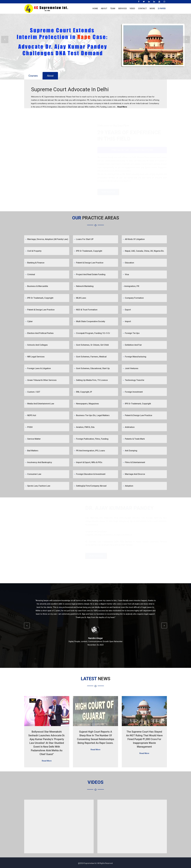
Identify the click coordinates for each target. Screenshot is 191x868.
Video (132, 8)
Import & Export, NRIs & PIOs (88, 462)
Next (186, 39)
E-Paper (162, 8)
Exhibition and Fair (132, 345)
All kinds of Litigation (134, 239)
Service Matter (33, 439)
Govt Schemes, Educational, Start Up (92, 368)
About (104, 8)
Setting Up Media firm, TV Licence (91, 380)
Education (128, 263)
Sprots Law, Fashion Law (37, 486)
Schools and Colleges (36, 345)
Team (113, 8)
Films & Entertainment (134, 462)
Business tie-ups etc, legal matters (92, 415)
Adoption (128, 486)
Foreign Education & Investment (89, 474)
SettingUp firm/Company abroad (90, 486)
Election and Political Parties (39, 333)
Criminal (30, 274)
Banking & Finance (35, 263)
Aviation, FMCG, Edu (84, 427)
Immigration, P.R (131, 286)
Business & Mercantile (36, 286)
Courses (33, 76)
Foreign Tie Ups (131, 333)
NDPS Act (30, 415)
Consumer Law (33, 474)
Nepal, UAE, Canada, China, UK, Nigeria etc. (143, 251)
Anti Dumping (130, 451)
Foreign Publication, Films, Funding (91, 439)
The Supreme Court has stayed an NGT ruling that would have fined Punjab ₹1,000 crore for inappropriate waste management (144, 739)
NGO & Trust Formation (85, 310)
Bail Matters (32, 451)
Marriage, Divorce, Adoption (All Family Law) (46, 239)
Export (127, 310)
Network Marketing (84, 286)
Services (122, 8)
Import (127, 321)
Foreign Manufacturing (134, 357)
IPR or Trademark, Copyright (39, 298)
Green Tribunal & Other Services (41, 380)
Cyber (29, 321)
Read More (122, 107)
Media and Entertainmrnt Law (39, 404)
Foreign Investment (133, 392)
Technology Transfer (133, 380)
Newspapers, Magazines (86, 404)
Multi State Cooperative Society (89, 321)
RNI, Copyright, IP (83, 392)
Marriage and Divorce (134, 474)
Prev (5, 39)
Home (95, 8)
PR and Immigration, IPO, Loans (89, 451)
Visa (126, 274)
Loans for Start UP (84, 239)
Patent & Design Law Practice (40, 310)
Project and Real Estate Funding (89, 274)
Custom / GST (32, 392)
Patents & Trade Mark (134, 439)
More (152, 8)
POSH (29, 427)
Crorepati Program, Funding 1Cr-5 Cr (92, 333)
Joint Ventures (130, 368)
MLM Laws (80, 298)
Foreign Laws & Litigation (38, 368)
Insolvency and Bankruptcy (38, 462)
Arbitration (128, 427)
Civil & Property (33, 251)
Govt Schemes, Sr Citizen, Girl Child (91, 345)
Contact (142, 8)
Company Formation (133, 298)
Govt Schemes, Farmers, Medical (90, 357)
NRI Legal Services (35, 357)
